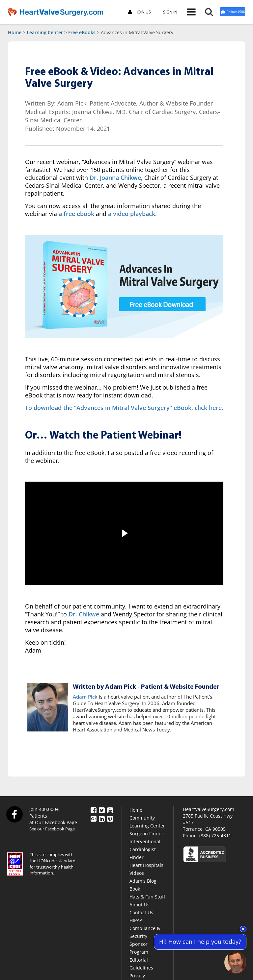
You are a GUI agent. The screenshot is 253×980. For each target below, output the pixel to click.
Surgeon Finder (146, 834)
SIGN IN (170, 12)
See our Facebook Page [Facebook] (52, 829)
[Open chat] (235, 962)
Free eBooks (82, 32)
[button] (124, 533)
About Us (140, 905)
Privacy (137, 976)
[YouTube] (110, 810)
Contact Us (141, 912)
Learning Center (45, 32)
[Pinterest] (110, 818)
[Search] (212, 12)
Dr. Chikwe (84, 614)
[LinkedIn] (102, 818)
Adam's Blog (143, 881)
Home (15, 32)
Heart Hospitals (146, 865)
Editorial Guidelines (141, 964)
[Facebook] (94, 810)
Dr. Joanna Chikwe (115, 178)
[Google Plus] (94, 818)
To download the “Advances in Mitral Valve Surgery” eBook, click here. (124, 408)
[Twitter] (102, 810)
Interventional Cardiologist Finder (145, 849)
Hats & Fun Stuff (147, 897)
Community (142, 818)
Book (135, 889)
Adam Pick (85, 697)
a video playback (132, 214)
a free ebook (76, 214)
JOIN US (140, 12)
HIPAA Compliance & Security (145, 928)
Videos (137, 873)
